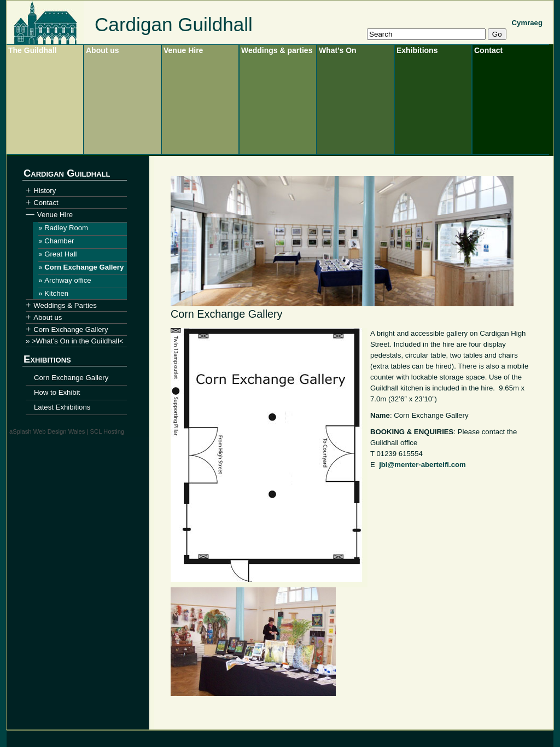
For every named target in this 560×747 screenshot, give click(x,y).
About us (103, 50)
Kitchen (56, 293)
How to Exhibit (57, 392)
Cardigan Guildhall (174, 24)
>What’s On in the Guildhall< (78, 341)
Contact (488, 50)
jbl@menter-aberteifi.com (422, 465)
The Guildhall (33, 50)
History (45, 191)
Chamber (59, 241)
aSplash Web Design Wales (47, 431)
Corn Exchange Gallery (84, 267)
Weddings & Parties (65, 305)
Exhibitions (417, 50)
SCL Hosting (107, 431)
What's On (338, 50)
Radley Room (66, 228)
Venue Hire (183, 50)
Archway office (68, 280)
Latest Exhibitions (62, 407)
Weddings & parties (277, 50)
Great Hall (60, 254)
